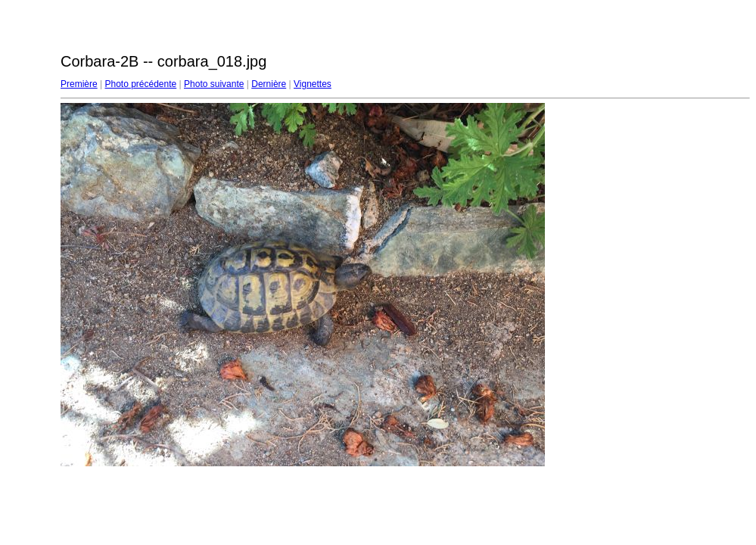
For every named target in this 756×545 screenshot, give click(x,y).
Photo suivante (214, 84)
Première (79, 84)
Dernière (269, 84)
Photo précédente (140, 84)
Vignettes (313, 84)
